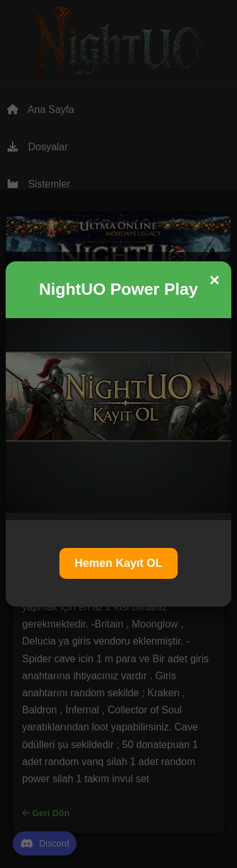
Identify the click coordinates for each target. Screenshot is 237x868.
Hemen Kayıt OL (118, 563)
